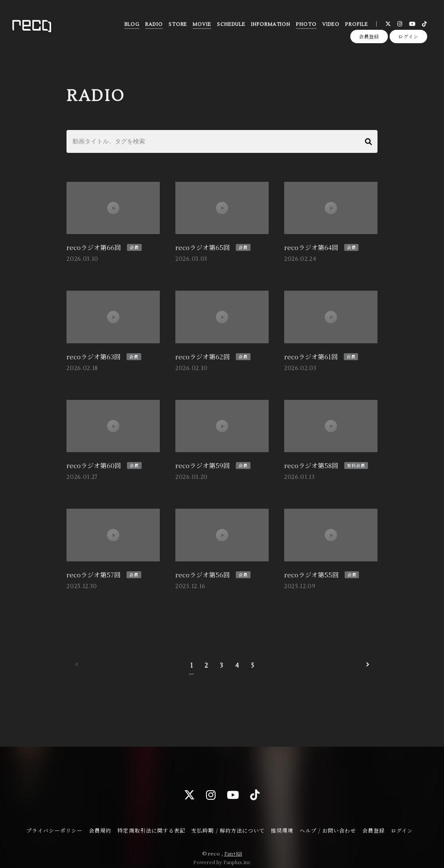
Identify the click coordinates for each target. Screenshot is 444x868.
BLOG (131, 26)
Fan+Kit (233, 846)
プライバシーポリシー (54, 822)
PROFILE (355, 26)
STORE (177, 26)
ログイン (408, 40)
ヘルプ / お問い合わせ (328, 822)
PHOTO (305, 26)
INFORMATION (270, 26)
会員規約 (100, 822)
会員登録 (369, 40)
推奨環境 (282, 822)
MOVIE (201, 26)
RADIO (153, 26)
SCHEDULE (230, 26)
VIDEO (330, 26)
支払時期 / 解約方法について (228, 822)
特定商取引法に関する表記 (151, 822)
